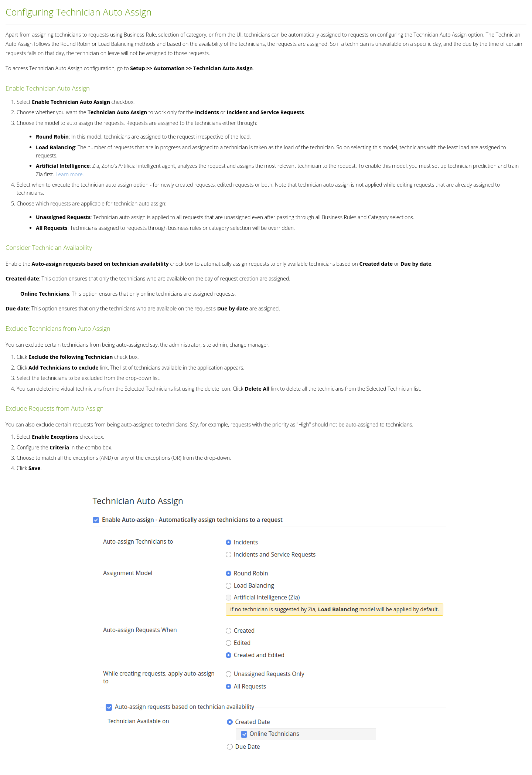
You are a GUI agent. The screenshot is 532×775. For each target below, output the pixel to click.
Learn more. (70, 174)
